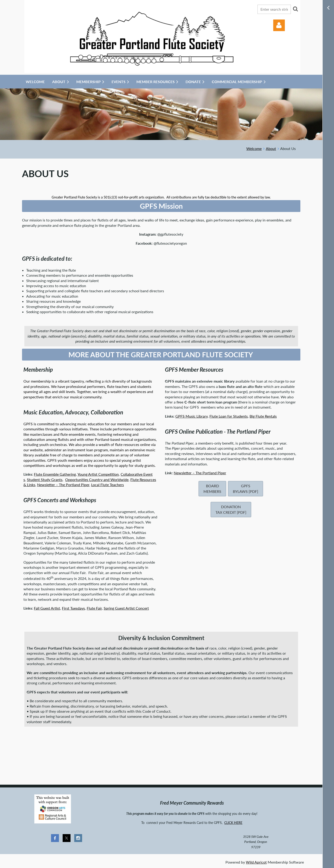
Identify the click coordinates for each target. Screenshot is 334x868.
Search (295, 9)
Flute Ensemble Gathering (55, 474)
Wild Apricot (256, 862)
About (271, 148)
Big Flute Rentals (263, 416)
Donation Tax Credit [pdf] (231, 509)
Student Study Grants (45, 480)
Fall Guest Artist (47, 608)
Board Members (212, 489)
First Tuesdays (73, 608)
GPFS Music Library (191, 416)
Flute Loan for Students (229, 416)
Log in (279, 25)
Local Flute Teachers (108, 485)
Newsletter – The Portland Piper (63, 485)
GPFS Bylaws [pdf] (246, 489)
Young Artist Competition (98, 474)
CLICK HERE (233, 823)
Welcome (254, 148)
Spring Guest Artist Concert (126, 608)
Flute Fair (94, 608)
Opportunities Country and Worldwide (97, 480)
